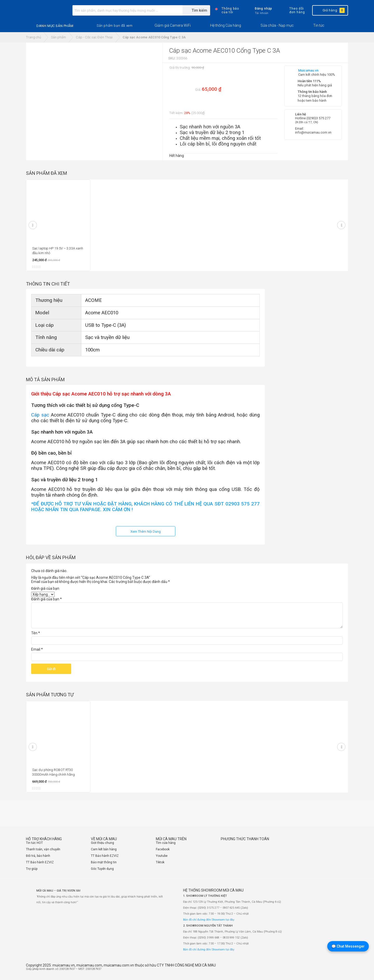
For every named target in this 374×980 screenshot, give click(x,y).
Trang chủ (34, 37)
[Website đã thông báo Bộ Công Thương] (332, 971)
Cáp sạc (40, 415)
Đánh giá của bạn (45, 588)
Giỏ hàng (330, 10)
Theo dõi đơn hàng (293, 10)
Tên (36, 633)
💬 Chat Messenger (348, 946)
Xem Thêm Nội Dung (146, 531)
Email (37, 649)
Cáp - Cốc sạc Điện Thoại (94, 37)
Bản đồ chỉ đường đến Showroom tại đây (209, 920)
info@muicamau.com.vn (313, 132)
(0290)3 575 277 (318, 118)
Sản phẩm (58, 37)
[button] (115, 26)
